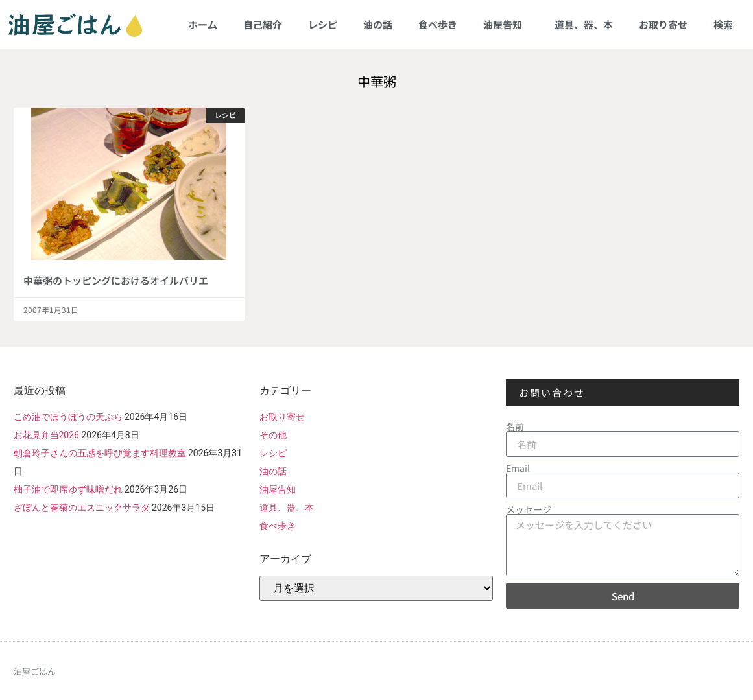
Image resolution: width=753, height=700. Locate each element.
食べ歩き (438, 24)
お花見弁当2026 (46, 435)
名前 (515, 426)
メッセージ (529, 509)
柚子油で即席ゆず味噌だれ (68, 489)
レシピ (323, 24)
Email (518, 468)
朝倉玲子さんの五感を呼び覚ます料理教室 (100, 453)
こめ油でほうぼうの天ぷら (68, 417)
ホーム (203, 24)
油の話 (378, 24)
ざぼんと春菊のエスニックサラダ (82, 507)
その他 (273, 435)
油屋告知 (506, 24)
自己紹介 (263, 24)
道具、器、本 (584, 24)
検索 (723, 24)
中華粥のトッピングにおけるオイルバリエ (116, 280)
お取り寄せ (663, 24)
